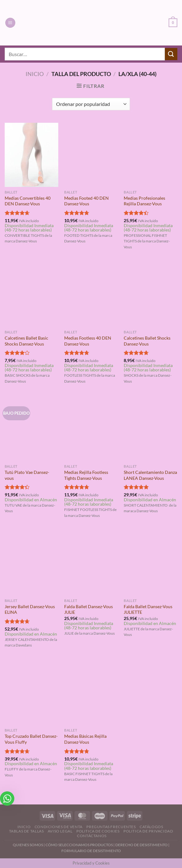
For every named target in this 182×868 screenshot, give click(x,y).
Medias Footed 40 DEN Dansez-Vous (86, 201)
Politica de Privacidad (148, 831)
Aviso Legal (60, 831)
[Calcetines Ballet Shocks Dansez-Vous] (151, 295)
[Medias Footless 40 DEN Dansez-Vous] (91, 295)
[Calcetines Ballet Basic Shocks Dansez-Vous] (31, 295)
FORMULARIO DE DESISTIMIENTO (91, 851)
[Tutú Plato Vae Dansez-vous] (31, 429)
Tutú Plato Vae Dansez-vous (27, 475)
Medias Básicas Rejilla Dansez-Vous (85, 739)
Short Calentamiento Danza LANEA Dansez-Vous (150, 475)
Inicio (35, 74)
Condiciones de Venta (59, 827)
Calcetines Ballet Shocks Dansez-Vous (147, 341)
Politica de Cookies (98, 831)
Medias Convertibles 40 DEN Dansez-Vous (28, 201)
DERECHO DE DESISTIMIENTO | (142, 845)
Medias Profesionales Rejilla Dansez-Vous (144, 201)
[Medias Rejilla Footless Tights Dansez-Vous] (91, 429)
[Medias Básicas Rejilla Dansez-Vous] (91, 693)
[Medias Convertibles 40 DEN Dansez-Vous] (31, 155)
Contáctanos (92, 836)
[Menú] (10, 23)
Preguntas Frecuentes (111, 827)
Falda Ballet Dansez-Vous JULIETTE (148, 609)
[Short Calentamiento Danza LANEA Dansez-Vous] (151, 429)
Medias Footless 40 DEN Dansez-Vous (88, 341)
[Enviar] (171, 54)
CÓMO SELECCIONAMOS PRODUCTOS (79, 845)
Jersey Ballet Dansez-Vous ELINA (30, 609)
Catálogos (151, 827)
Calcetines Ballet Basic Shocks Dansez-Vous (26, 341)
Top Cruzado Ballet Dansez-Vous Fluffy (31, 739)
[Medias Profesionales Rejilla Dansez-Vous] (151, 155)
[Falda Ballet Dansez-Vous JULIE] (91, 563)
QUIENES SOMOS (28, 845)
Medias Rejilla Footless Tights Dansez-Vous (86, 475)
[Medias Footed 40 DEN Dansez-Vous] (91, 155)
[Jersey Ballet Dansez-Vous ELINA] (31, 563)
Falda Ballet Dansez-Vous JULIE (89, 609)
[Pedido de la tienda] (91, 104)
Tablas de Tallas (26, 831)
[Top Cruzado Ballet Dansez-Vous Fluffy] (31, 693)
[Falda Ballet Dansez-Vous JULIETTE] (151, 563)
